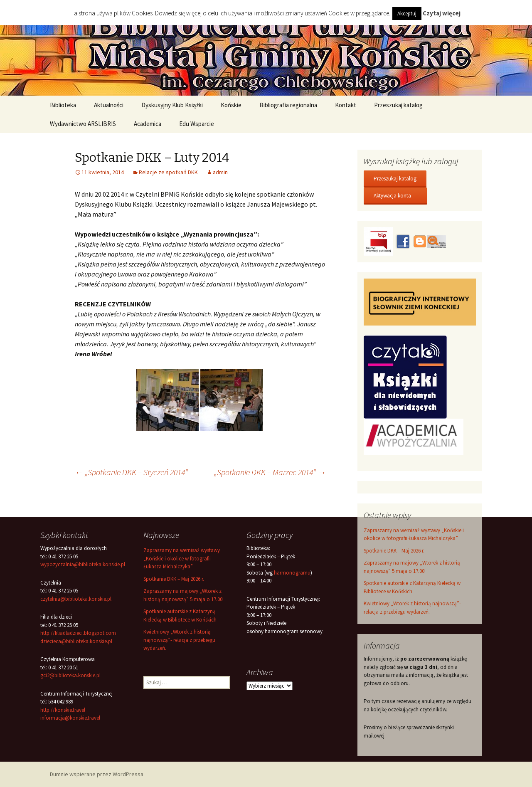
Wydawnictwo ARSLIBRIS (83, 124)
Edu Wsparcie (197, 124)
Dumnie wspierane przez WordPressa (97, 774)
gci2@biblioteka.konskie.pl (70, 675)
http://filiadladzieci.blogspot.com (78, 633)
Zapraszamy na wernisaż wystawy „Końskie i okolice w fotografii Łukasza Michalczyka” (182, 558)
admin (220, 172)
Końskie (231, 105)
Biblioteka (63, 105)
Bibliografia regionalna (288, 105)
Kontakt (346, 105)
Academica (148, 124)
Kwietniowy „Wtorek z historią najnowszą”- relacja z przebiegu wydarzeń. (179, 640)
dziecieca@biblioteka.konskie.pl (76, 641)
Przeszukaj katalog (398, 105)
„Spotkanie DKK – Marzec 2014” (270, 472)
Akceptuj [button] (407, 14)
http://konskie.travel (63, 710)
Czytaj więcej (442, 13)
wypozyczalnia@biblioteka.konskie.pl (83, 564)
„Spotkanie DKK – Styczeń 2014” (131, 472)
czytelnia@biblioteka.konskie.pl (76, 599)
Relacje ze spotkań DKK (168, 172)
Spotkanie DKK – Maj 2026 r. (394, 551)
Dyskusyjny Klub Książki (172, 105)
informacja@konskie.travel (70, 718)
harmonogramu (292, 573)
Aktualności (109, 105)
